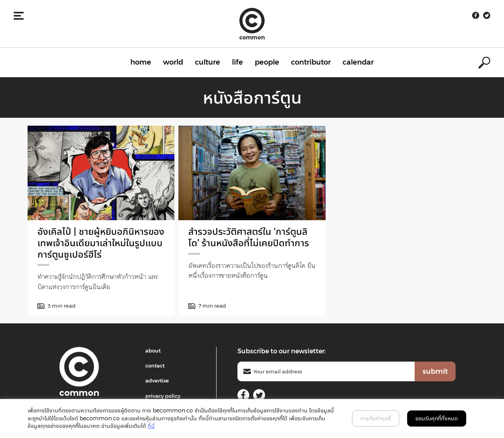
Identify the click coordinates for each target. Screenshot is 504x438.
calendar (358, 62)
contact (155, 366)
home (141, 62)
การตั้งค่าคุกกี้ (376, 418)
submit (435, 371)
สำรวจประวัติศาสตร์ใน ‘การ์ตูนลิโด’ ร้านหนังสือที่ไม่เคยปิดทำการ (249, 237)
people (267, 62)
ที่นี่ (151, 426)
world (173, 62)
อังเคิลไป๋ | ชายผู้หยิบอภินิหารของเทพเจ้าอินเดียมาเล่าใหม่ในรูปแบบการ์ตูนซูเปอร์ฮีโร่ (101, 243)
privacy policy (163, 396)
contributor (311, 62)
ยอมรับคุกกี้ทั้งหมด (437, 418)
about (153, 351)
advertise (157, 380)
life (237, 62)
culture (208, 62)
